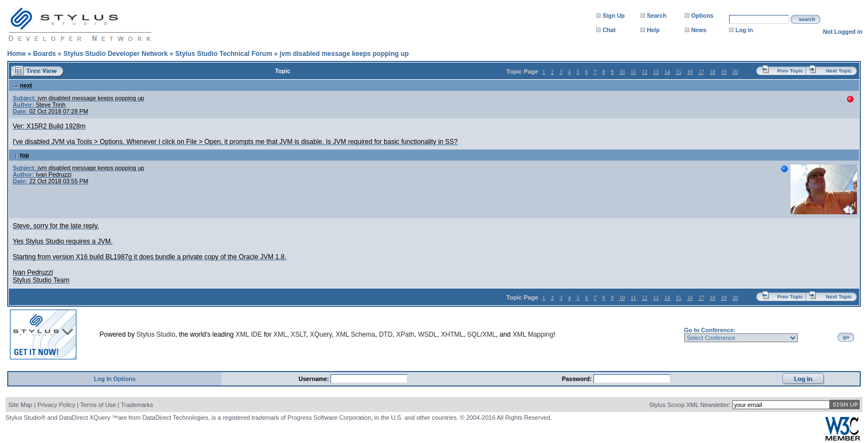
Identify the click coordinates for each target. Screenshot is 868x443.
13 (656, 72)
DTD (386, 334)
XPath (405, 334)
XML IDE (249, 334)
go (846, 337)
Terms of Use (98, 405)
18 (712, 72)
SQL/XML (482, 334)
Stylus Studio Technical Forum (223, 54)
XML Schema (355, 334)
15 (679, 72)
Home (16, 54)
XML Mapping (533, 334)
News (699, 30)
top (21, 155)
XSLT (298, 334)
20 (735, 72)
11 (633, 72)
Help (653, 30)
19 (724, 72)
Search (657, 16)
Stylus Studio (156, 334)
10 (622, 72)
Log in (744, 30)
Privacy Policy (56, 405)
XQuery (321, 334)
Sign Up (613, 16)
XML (280, 334)
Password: (578, 379)
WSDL (428, 334)
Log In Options (115, 379)
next (22, 85)
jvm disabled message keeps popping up (344, 54)
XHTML (452, 334)
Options (702, 16)
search (807, 19)
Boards (45, 54)
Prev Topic (790, 71)
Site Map (20, 405)
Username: (314, 379)
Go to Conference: (710, 330)
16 (690, 72)
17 (701, 72)
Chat (609, 30)
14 (667, 72)
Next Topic (839, 71)
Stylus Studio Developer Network (115, 54)
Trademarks (137, 405)
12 (644, 72)
